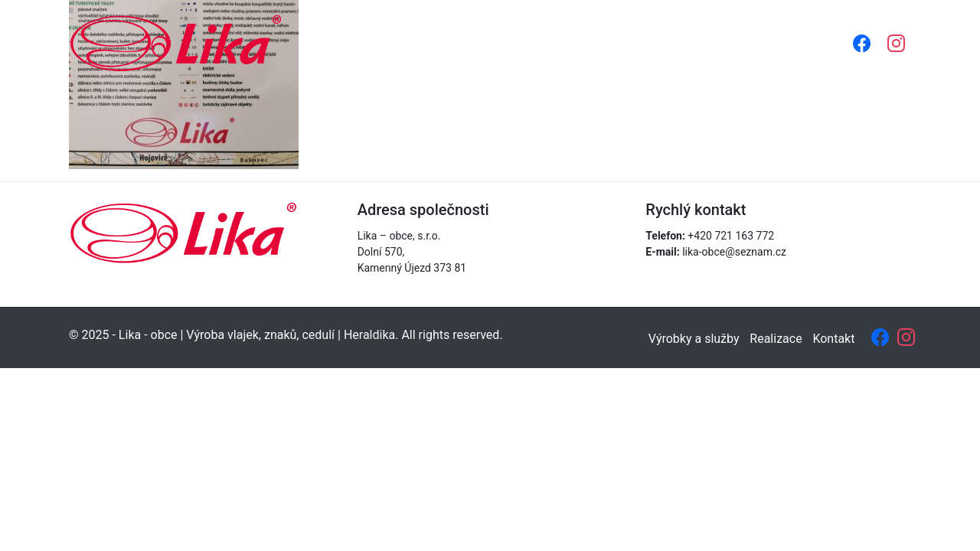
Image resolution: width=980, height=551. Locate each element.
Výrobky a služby (581, 42)
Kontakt (763, 42)
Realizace (687, 42)
